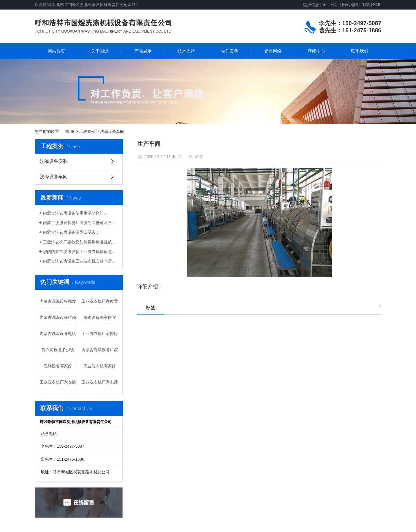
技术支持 (186, 51)
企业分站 (330, 5)
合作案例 (230, 51)
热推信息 (311, 5)
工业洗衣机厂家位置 (100, 301)
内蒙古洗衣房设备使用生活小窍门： (75, 213)
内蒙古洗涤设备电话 (58, 334)
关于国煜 (100, 51)
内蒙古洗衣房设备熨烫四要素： (71, 232)
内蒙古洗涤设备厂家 (100, 350)
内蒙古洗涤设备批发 (58, 301)
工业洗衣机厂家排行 (100, 334)
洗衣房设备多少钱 (58, 350)
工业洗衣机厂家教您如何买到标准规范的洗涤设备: (81, 242)
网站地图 (351, 5)
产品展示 (143, 51)
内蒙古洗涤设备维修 (58, 317)
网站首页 (56, 51)
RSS (366, 5)
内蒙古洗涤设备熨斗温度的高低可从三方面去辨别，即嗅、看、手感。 (81, 223)
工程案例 (87, 131)
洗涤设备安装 (54, 161)
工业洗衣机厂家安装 (58, 382)
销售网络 (273, 51)
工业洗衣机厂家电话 (100, 382)
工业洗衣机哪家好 (100, 366)
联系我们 (360, 51)
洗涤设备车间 (112, 131)
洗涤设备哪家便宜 (100, 317)
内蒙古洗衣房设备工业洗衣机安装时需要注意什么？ (81, 261)
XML (377, 5)
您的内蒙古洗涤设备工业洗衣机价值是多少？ (81, 252)
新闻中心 (316, 51)
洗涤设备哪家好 (58, 366)
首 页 (70, 131)
